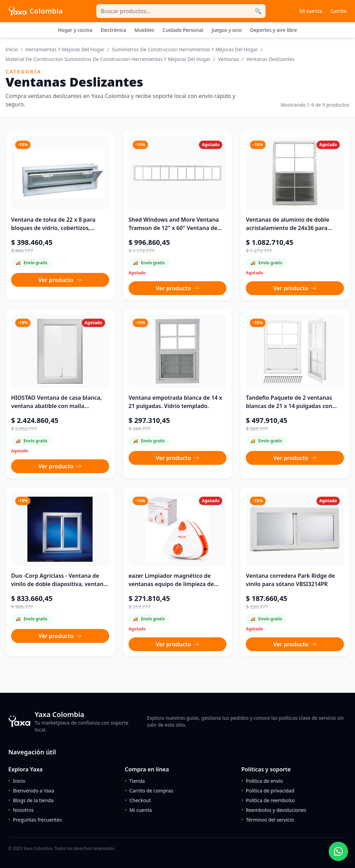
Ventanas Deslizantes (270, 59)
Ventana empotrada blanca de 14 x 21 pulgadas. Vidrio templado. (175, 402)
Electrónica (113, 30)
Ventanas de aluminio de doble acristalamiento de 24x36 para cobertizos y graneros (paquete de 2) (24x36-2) (292, 224)
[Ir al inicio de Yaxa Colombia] (73, 721)
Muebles (144, 30)
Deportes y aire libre (274, 30)
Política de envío (262, 781)
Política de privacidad (268, 791)
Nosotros (21, 810)
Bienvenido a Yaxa (31, 791)
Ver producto (60, 280)
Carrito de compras (149, 791)
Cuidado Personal (183, 30)
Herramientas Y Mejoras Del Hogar (65, 49)
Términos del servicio (268, 820)
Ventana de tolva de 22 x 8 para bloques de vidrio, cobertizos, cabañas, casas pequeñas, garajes (57, 224)
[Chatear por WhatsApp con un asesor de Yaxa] (338, 851)
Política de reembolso (268, 800)
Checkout (138, 800)
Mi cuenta (311, 11)
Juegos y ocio (227, 30)
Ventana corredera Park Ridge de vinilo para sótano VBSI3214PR (290, 580)
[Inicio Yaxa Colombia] (36, 11)
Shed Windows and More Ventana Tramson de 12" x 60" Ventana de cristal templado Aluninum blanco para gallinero (174, 224)
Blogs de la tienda (31, 800)
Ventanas (228, 59)
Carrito (339, 11)
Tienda (135, 781)
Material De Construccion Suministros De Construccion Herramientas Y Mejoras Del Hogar (108, 59)
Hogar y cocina (75, 30)
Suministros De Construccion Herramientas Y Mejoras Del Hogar (185, 49)
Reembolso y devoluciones (274, 810)
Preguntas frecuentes (35, 820)
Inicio (12, 49)
